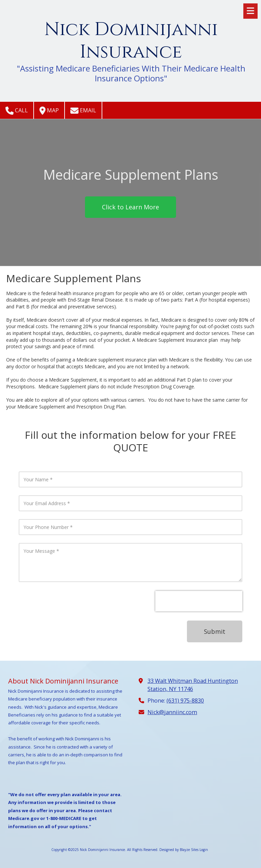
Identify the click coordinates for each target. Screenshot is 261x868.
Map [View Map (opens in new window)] (49, 111)
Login (204, 850)
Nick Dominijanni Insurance (131, 41)
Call (17, 111)
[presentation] (199, 601)
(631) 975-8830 (185, 701)
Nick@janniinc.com (172, 712)
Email (83, 111)
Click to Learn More (130, 207)
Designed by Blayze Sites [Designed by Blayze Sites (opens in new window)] (179, 850)
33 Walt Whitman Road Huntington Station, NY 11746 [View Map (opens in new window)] (193, 685)
